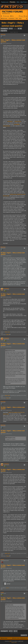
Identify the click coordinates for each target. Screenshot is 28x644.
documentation (7, 126)
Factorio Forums (12, 12)
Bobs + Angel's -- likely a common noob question (13, 24)
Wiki (18, 2)
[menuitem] (6, 16)
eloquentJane (18, 121)
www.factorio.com (6, 14)
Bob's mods (7, 332)
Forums (13, 2)
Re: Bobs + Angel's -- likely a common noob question (13, 253)
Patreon (8, 335)
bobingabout (6, 288)
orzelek (2, 592)
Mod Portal (24, 2)
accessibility (17, 124)
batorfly (2, 560)
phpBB (10, 641)
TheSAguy (10, 121)
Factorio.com (5, 2)
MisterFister (3, 34)
